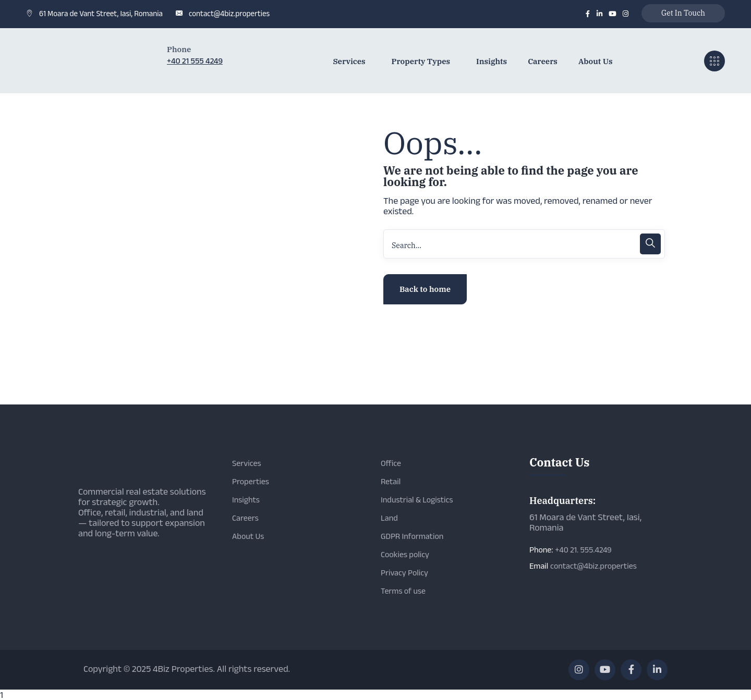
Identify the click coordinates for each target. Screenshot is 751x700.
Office (391, 463)
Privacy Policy (404, 573)
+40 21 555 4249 (195, 61)
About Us (248, 536)
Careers (245, 518)
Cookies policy (405, 554)
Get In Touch (683, 13)
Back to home (425, 289)
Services (247, 463)
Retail (391, 481)
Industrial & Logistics (417, 500)
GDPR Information (412, 536)
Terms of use (403, 591)
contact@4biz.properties (229, 13)
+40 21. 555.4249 (583, 550)
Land (389, 518)
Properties (251, 481)
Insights (246, 500)
